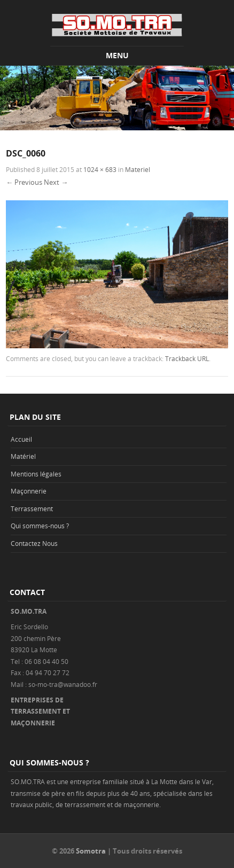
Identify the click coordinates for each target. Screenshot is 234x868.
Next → (56, 182)
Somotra (91, 851)
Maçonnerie (29, 491)
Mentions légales (36, 474)
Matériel (23, 456)
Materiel (138, 169)
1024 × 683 (100, 169)
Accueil (21, 439)
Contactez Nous (34, 543)
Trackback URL (187, 358)
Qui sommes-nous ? (40, 526)
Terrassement (32, 509)
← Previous (24, 182)
